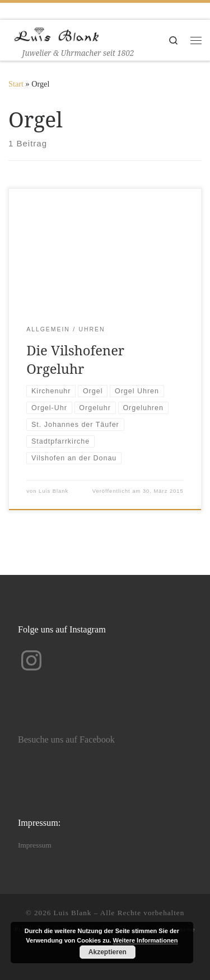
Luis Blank (53, 491)
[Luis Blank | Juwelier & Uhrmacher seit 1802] (57, 33)
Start (16, 84)
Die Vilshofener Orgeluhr (75, 360)
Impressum (35, 845)
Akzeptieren (108, 952)
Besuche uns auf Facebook (66, 740)
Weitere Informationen (146, 940)
